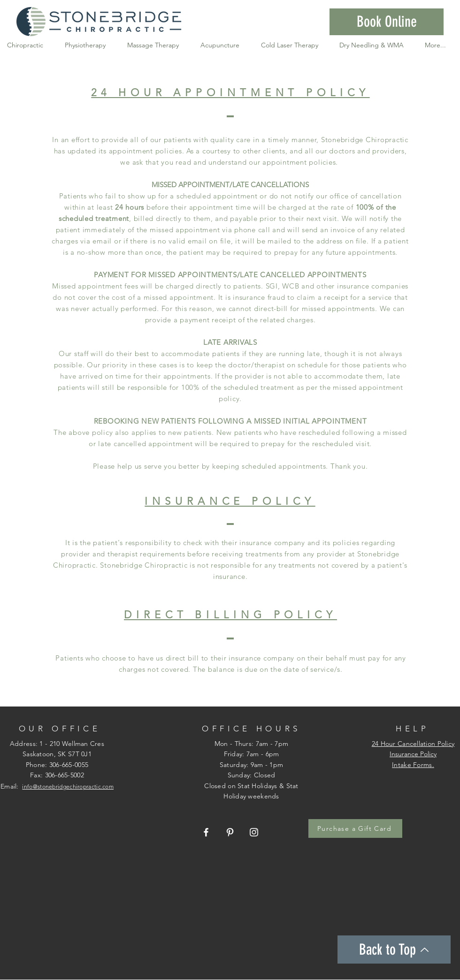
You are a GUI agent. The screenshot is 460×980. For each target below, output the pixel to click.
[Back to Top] (394, 950)
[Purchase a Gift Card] (355, 828)
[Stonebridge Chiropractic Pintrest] (230, 832)
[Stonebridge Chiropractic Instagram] (254, 832)
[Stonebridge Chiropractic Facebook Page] (206, 832)
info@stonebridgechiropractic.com (68, 786)
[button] (387, 22)
